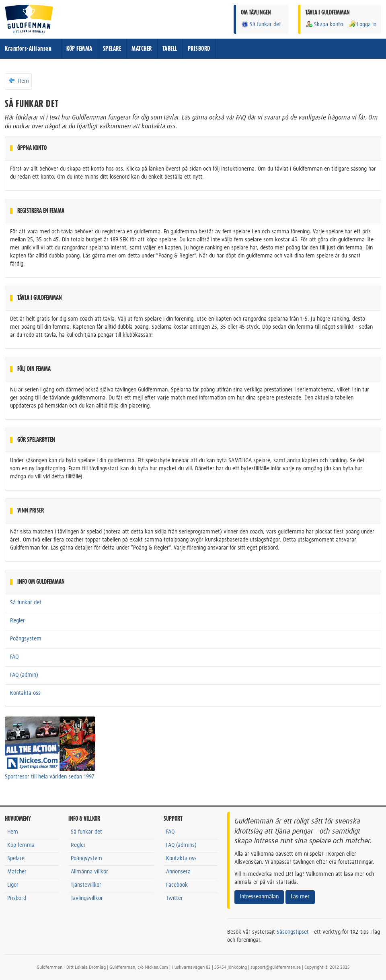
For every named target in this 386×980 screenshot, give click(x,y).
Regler (17, 621)
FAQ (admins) (181, 845)
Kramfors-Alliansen (28, 49)
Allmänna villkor (89, 872)
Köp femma (21, 845)
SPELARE (112, 49)
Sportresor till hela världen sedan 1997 (50, 777)
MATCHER (142, 49)
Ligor (13, 885)
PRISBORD (199, 49)
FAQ (14, 657)
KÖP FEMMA (79, 49)
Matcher (17, 872)
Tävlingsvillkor (87, 898)
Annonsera (178, 872)
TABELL (170, 49)
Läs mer (300, 897)
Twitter (175, 898)
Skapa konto (324, 24)
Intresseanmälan (259, 897)
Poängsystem (26, 639)
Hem (18, 81)
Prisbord (17, 898)
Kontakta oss (25, 693)
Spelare (16, 859)
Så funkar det (261, 24)
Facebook (177, 885)
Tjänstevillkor (86, 885)
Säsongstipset (293, 932)
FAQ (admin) (24, 675)
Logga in (362, 24)
